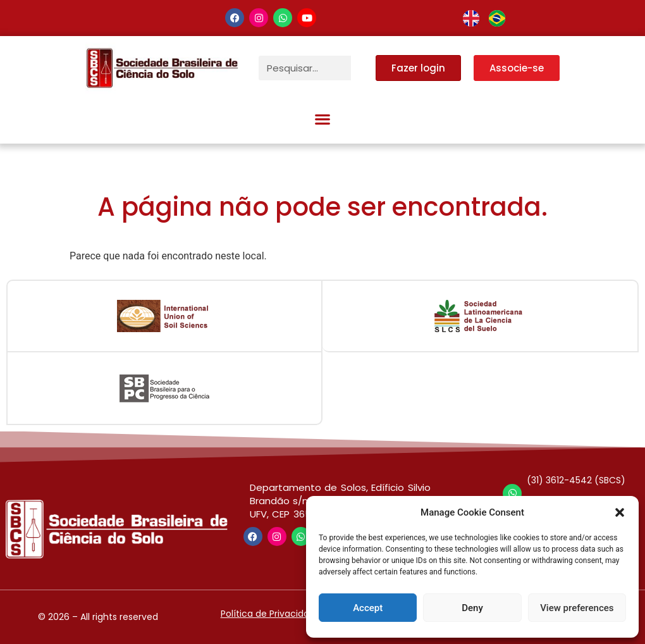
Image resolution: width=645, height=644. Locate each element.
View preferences (577, 608)
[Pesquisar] (363, 68)
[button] (620, 512)
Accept (368, 608)
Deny (472, 608)
